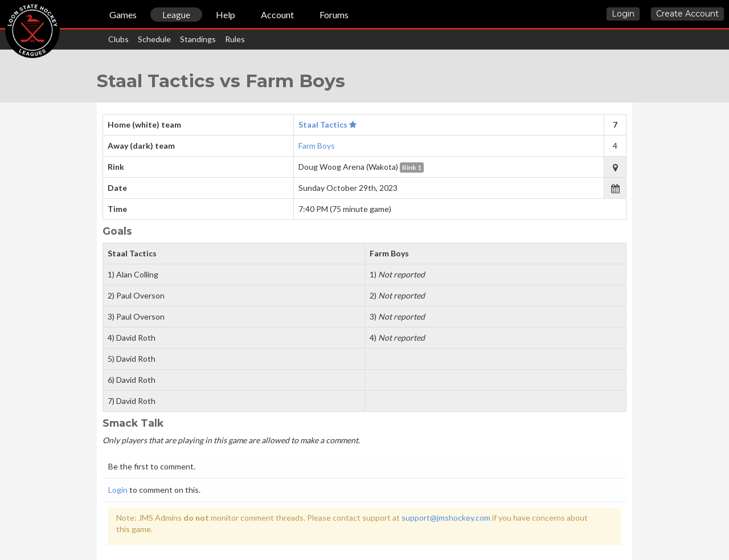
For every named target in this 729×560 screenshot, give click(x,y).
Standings (198, 39)
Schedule (154, 39)
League (176, 15)
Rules (235, 39)
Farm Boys (317, 146)
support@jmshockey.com (446, 518)
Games (123, 15)
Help (226, 15)
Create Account (687, 14)
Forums (334, 15)
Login (623, 14)
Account (277, 15)
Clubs (118, 39)
